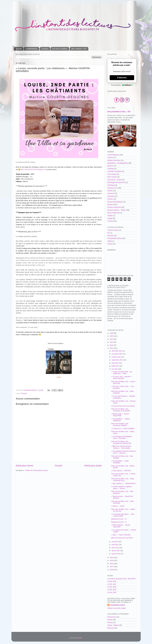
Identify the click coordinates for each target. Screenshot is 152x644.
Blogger (80, 638)
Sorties (110, 244)
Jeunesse (111, 193)
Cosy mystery (112, 174)
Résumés (111, 628)
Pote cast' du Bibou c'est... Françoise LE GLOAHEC (121, 410)
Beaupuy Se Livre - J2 (119, 519)
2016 (112, 570)
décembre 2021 (117, 351)
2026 (112, 333)
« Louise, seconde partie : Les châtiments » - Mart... (122, 373)
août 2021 (115, 363)
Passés (110, 620)
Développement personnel (116, 182)
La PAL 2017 (112, 584)
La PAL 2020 (112, 593)
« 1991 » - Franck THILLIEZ (121, 535)
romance (110, 221)
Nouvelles (111, 196)
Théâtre (110, 216)
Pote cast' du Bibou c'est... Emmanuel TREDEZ (120, 425)
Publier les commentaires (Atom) (37, 470)
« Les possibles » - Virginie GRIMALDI (120, 420)
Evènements (112, 617)
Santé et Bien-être (114, 213)
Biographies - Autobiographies (118, 163)
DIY (109, 233)
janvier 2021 (116, 554)
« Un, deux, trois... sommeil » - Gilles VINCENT (122, 378)
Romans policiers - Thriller (116, 210)
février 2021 (116, 551)
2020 (112, 558)
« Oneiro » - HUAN (118, 506)
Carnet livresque (113, 230)
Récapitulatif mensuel (115, 238)
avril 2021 (115, 545)
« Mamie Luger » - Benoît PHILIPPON (120, 415)
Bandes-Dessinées (114, 160)
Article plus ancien (93, 466)
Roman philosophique (115, 202)
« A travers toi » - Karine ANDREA (123, 429)
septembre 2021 (117, 360)
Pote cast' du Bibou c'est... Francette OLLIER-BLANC (121, 442)
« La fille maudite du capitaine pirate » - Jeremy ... (122, 488)
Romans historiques (114, 207)
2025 (112, 336)
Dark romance (112, 177)
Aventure (111, 158)
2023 (112, 342)
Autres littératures (114, 155)
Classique (111, 169)
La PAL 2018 (112, 587)
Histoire (110, 191)
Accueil (19, 49)
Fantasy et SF (112, 188)
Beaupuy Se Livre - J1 (119, 522)
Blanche (110, 166)
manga (110, 218)
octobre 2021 (116, 357)
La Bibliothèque (32, 49)
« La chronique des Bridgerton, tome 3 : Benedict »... (122, 437)
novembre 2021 (117, 354)
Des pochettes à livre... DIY (119, 112)
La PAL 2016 (112, 581)
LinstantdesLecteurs (117, 605)
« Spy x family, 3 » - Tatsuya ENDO (123, 484)
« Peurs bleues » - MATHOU (121, 471)
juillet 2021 (116, 366)
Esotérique (111, 185)
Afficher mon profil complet (117, 608)
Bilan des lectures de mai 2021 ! (122, 538)
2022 (112, 345)
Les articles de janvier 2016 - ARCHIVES (121, 579)
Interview (111, 236)
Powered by (122, 85)
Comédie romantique (115, 171)
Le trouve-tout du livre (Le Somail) (123, 406)
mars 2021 (116, 548)
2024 (112, 339)
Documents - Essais (114, 180)
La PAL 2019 (112, 590)
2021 (112, 348)
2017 (112, 567)
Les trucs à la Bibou (60, 49)
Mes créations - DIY (79, 49)
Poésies (110, 199)
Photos (110, 623)
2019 (112, 561)
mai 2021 (115, 542)
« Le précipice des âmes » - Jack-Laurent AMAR (123, 515)
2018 (112, 564)
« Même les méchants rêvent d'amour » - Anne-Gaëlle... (121, 447)
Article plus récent (24, 466)
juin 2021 (115, 369)
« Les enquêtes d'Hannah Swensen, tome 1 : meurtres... (124, 452)
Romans (24, 394)
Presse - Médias (113, 625)
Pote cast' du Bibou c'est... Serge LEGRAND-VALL (123, 480)
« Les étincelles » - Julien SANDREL (120, 462)
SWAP (110, 241)
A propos (45, 49)
